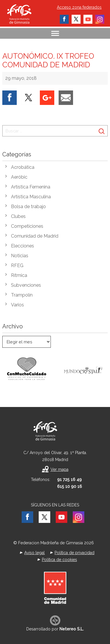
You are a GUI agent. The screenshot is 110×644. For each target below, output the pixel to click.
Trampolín (22, 295)
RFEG (17, 265)
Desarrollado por (55, 629)
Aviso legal (35, 553)
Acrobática (23, 167)
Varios (17, 305)
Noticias (20, 256)
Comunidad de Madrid (35, 236)
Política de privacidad (74, 553)
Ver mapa (59, 469)
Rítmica (19, 275)
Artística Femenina (31, 187)
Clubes (18, 216)
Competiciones (27, 226)
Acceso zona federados (79, 7)
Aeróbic (19, 177)
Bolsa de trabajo (28, 207)
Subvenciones (26, 285)
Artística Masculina (31, 197)
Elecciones (23, 246)
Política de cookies (59, 560)
